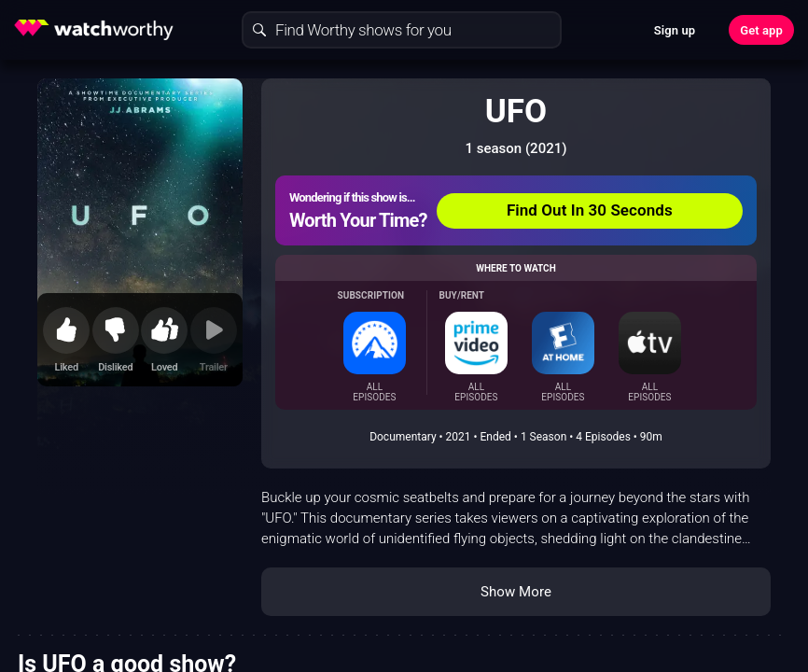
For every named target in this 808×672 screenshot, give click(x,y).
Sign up (675, 30)
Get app (761, 30)
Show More (516, 592)
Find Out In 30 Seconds (590, 210)
